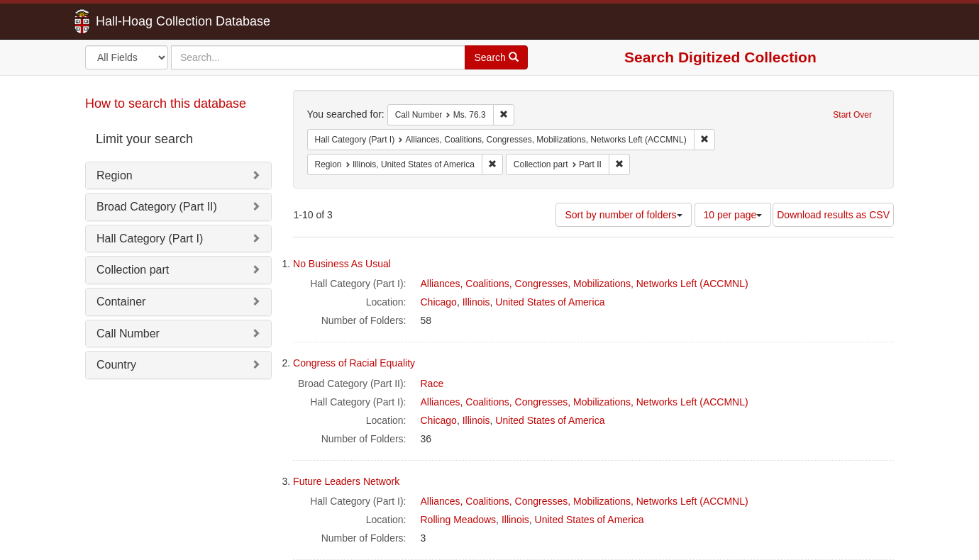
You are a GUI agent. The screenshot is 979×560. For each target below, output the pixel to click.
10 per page (733, 215)
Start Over (852, 115)
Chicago (439, 302)
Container (121, 302)
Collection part (133, 270)
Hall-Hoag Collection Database (138, 21)
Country (116, 365)
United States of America (550, 302)
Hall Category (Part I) (150, 239)
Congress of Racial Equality (354, 363)
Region (115, 175)
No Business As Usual (342, 264)
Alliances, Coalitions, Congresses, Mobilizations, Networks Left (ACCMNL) (585, 284)
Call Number (128, 334)
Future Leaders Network (346, 481)
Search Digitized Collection (720, 57)
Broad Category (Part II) (157, 207)
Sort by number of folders (623, 215)
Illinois (476, 302)
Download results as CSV (833, 215)
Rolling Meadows (459, 520)
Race (432, 383)
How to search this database (166, 103)
